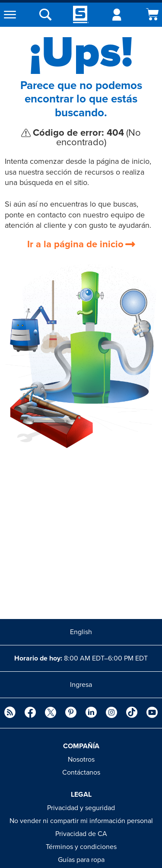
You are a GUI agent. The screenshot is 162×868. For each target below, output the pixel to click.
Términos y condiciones (81, 847)
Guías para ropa (81, 860)
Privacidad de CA (81, 834)
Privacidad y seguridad (81, 808)
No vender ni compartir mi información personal (81, 821)
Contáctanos (81, 772)
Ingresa (81, 685)
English (81, 632)
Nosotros (81, 759)
